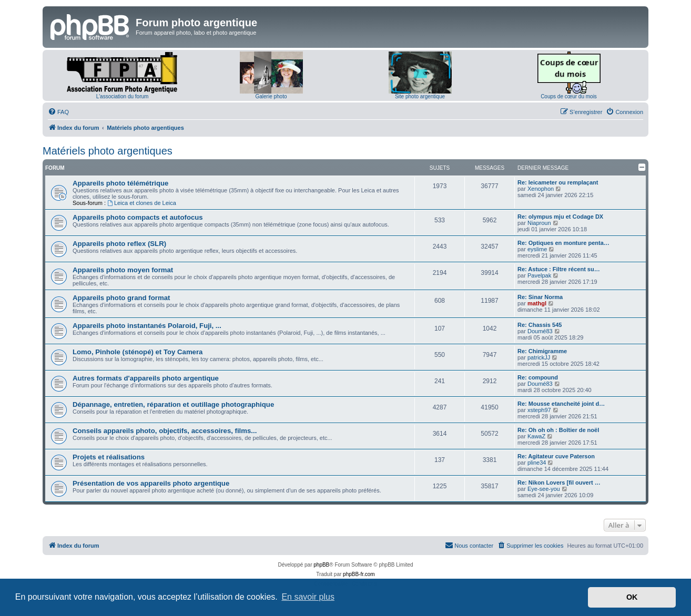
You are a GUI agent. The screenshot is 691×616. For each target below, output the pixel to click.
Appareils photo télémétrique (120, 183)
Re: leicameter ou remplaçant (558, 182)
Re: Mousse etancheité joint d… (561, 404)
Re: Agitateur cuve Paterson (556, 456)
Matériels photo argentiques (108, 151)
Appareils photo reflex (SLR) (119, 244)
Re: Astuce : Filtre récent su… (559, 269)
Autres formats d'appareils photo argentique (146, 378)
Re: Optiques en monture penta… (563, 243)
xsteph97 (539, 410)
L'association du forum (123, 96)
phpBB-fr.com (359, 574)
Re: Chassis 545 (540, 325)
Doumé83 (540, 331)
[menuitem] (58, 112)
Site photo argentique (420, 96)
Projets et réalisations (109, 457)
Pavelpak (539, 275)
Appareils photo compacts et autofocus (138, 217)
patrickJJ (539, 357)
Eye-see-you (544, 489)
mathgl (537, 303)
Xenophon (541, 189)
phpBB (321, 565)
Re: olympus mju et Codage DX (560, 217)
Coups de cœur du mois (569, 96)
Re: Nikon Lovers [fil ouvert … (559, 482)
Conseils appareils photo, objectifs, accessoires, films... (165, 431)
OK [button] (632, 597)
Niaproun (539, 223)
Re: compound (538, 377)
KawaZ (536, 436)
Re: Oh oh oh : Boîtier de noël (558, 430)
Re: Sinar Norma (540, 297)
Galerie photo (271, 96)
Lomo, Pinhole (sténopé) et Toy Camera (138, 352)
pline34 (537, 463)
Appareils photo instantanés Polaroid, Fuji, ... (147, 326)
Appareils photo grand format (121, 298)
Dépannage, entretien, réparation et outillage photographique (173, 404)
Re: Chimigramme (542, 351)
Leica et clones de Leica (142, 203)
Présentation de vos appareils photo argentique (151, 483)
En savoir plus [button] (308, 597)
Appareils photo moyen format (123, 270)
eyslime (537, 249)
